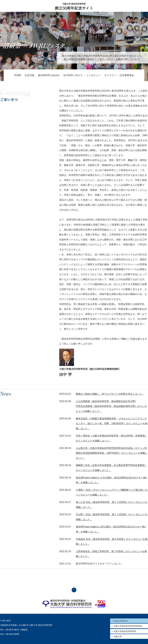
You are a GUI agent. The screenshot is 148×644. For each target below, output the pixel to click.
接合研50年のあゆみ (49, 75)
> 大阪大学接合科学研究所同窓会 (127, 626)
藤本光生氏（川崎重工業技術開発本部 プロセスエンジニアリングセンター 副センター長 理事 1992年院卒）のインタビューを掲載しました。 (112, 424)
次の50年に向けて (73, 75)
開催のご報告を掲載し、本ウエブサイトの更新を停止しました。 (110, 394)
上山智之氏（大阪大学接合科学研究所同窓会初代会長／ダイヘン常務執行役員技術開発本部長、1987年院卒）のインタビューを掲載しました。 (112, 453)
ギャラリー (110, 75)
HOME (18, 75)
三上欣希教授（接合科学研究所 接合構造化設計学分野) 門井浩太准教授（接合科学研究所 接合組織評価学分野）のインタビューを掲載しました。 (111, 406)
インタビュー (93, 75)
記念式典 (30, 75)
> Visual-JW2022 (120, 621)
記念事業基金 (127, 75)
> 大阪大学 (117, 636)
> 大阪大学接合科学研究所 (124, 631)
